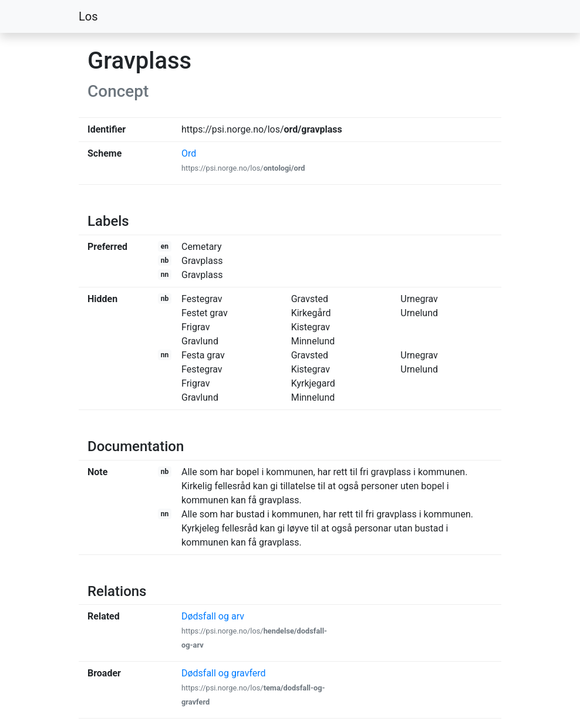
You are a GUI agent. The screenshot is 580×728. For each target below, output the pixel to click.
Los (88, 16)
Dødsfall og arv (254, 630)
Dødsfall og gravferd (253, 687)
